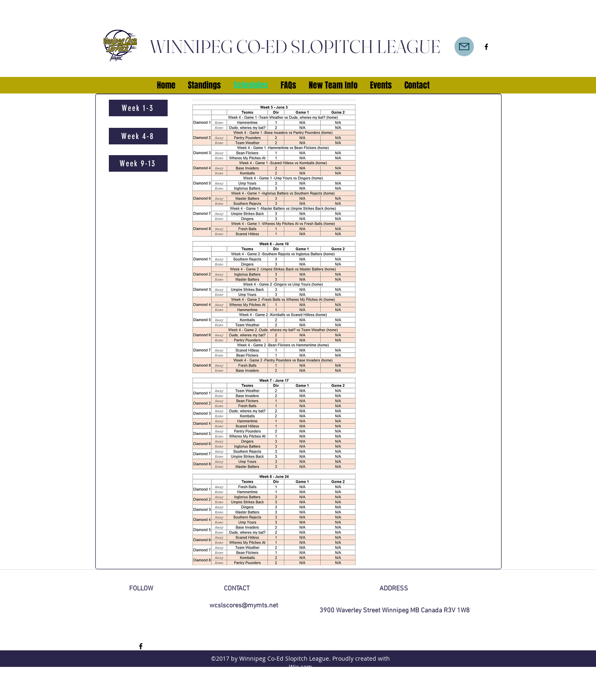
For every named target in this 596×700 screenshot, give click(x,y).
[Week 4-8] (138, 136)
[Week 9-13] (138, 163)
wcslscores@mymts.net (244, 606)
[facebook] (486, 47)
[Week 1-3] (138, 108)
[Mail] (464, 47)
